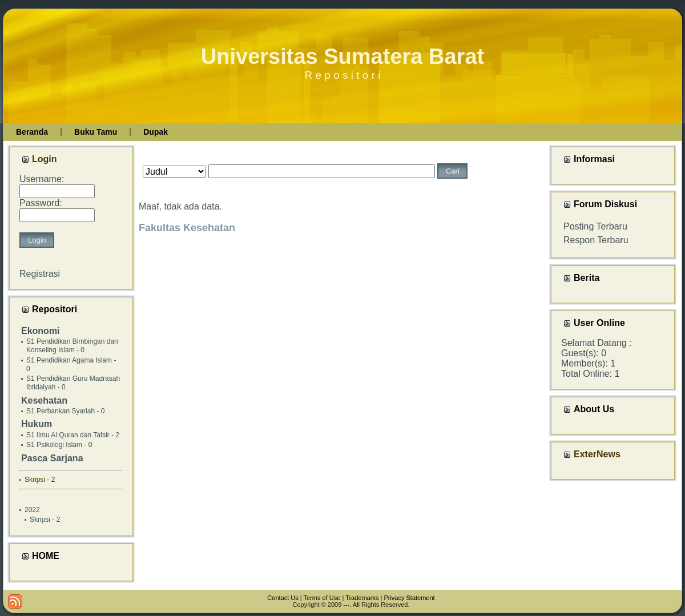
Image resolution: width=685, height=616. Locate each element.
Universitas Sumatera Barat (342, 57)
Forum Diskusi (605, 204)
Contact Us (283, 598)
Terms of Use (322, 598)
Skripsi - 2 (45, 520)
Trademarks (362, 598)
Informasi (594, 159)
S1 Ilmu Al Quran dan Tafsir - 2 (73, 435)
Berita (587, 278)
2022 (32, 510)
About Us (594, 409)
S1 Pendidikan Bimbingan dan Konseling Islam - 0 (72, 346)
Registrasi (40, 274)
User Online (599, 323)
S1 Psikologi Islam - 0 (59, 445)
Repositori (55, 309)
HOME (46, 556)
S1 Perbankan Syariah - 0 (65, 411)
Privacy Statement (409, 598)
